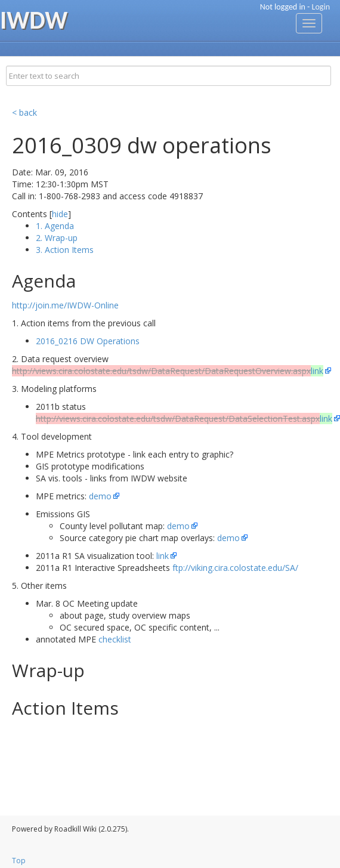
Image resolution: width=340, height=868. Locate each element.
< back (24, 112)
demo (100, 496)
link (163, 556)
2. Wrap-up (57, 238)
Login (321, 7)
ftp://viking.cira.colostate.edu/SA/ (235, 568)
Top (19, 861)
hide (60, 214)
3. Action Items (65, 250)
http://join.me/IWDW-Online (65, 305)
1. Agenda (55, 226)
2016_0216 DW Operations (88, 341)
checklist (115, 639)
